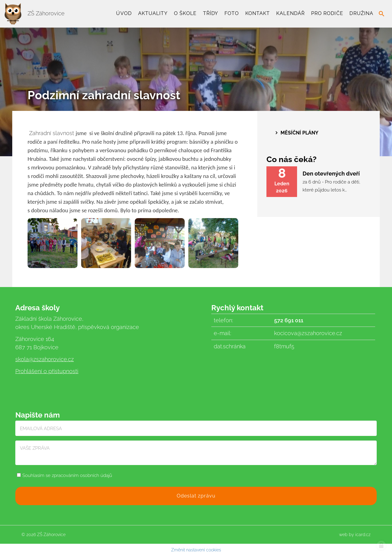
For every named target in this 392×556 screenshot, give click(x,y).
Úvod (124, 13)
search (382, 14)
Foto (232, 13)
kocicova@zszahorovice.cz (308, 333)
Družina (361, 13)
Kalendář (290, 13)
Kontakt (258, 13)
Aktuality (153, 13)
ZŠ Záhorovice (35, 13)
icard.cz (363, 535)
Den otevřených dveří (331, 174)
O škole (185, 13)
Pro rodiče (327, 13)
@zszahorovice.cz (51, 359)
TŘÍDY (211, 13)
